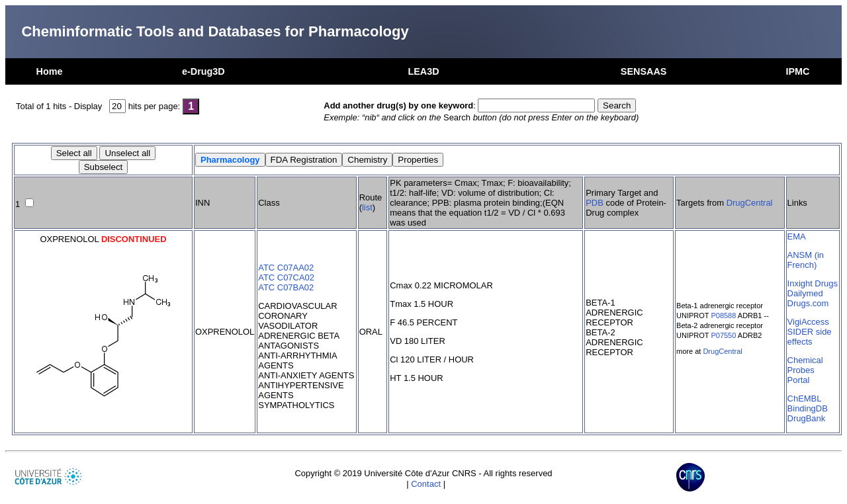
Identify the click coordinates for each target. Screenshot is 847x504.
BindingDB (808, 408)
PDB (595, 203)
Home (50, 71)
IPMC (797, 71)
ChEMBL (805, 399)
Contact (426, 484)
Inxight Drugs (813, 283)
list (367, 207)
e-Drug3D (203, 71)
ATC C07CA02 (286, 277)
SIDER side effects (810, 337)
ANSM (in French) (806, 260)
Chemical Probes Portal (805, 370)
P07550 (723, 335)
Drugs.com (808, 303)
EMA (797, 236)
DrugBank (807, 418)
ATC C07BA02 (286, 287)
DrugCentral (750, 203)
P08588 (723, 315)
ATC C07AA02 (286, 268)
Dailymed (805, 293)
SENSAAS (644, 71)
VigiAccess (808, 322)
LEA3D (423, 71)
